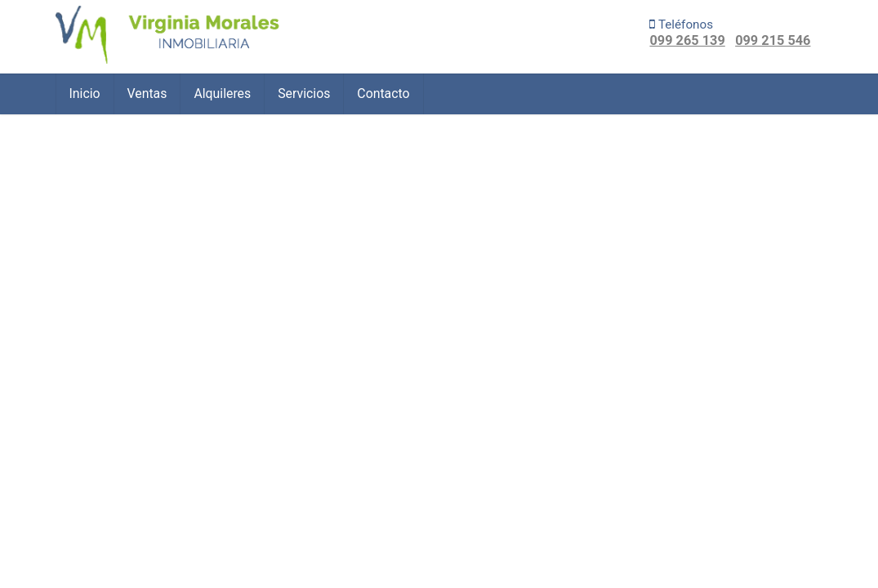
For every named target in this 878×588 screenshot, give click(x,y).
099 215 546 (773, 40)
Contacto (383, 94)
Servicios (304, 94)
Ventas (147, 94)
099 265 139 (687, 40)
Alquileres (222, 94)
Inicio (85, 94)
